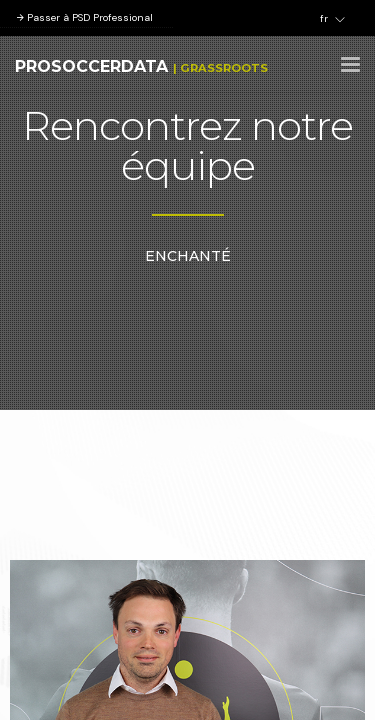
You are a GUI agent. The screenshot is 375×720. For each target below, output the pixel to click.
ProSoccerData (91, 66)
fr (332, 19)
